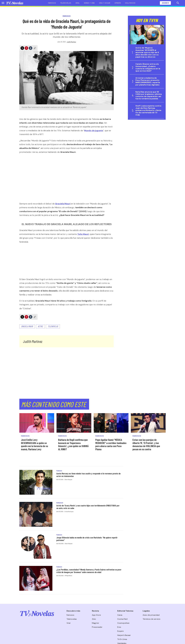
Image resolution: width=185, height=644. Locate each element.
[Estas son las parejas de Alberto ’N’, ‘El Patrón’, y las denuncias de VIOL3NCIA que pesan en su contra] (148, 423)
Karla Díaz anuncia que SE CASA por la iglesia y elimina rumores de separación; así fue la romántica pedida (149, 95)
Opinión (118, 3)
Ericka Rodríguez (69, 511)
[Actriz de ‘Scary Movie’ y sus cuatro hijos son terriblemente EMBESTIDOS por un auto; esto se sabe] (36, 514)
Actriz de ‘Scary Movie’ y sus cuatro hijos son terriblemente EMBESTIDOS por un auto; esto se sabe (88, 507)
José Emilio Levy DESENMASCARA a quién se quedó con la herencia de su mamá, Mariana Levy (35, 444)
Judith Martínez (71, 42)
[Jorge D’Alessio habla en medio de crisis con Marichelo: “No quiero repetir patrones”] (36, 546)
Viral (78, 3)
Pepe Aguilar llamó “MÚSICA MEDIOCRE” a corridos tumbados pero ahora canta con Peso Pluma (111, 444)
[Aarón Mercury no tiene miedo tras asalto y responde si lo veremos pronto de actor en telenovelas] (36, 482)
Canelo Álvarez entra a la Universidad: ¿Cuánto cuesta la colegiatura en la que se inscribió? (148, 67)
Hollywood (130, 3)
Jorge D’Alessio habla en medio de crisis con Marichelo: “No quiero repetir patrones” (87, 539)
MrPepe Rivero (68, 575)
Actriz (40, 326)
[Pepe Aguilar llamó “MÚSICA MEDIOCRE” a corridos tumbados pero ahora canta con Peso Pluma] (111, 423)
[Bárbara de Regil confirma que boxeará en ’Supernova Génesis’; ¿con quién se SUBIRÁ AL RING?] (74, 423)
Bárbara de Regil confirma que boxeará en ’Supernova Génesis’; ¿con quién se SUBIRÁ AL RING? (73, 444)
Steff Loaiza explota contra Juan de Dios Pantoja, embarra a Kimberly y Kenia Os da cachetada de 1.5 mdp (148, 110)
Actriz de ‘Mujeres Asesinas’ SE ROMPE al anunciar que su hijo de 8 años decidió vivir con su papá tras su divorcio (147, 52)
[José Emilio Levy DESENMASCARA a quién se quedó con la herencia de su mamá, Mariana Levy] (37, 423)
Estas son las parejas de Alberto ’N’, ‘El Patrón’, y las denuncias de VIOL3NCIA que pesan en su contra (146, 444)
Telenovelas (66, 3)
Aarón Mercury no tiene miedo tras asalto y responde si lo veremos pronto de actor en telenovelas (88, 475)
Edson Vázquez (68, 479)
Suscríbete (165, 3)
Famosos (52, 3)
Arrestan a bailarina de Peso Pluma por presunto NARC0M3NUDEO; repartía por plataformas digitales (148, 81)
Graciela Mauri (27, 326)
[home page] (15, 3)
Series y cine (89, 3)
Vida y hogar (105, 3)
